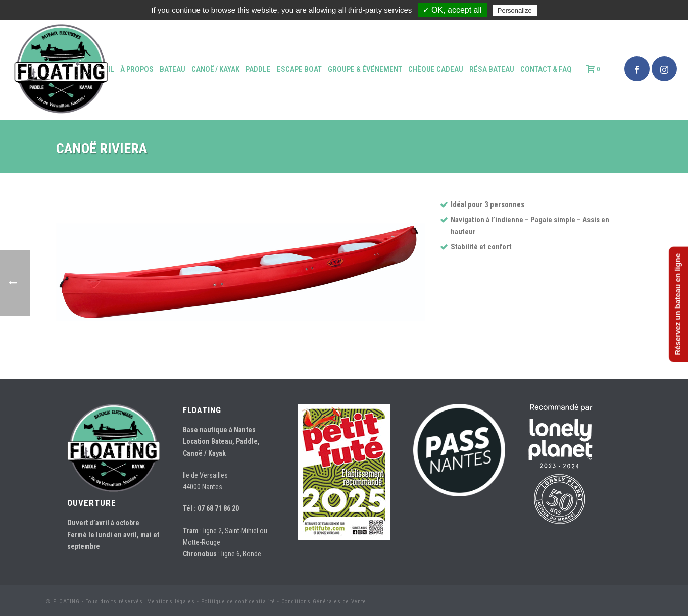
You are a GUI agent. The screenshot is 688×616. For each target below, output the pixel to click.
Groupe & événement (365, 69)
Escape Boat (299, 69)
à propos (137, 69)
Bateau (173, 69)
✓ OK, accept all (452, 10)
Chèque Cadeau (436, 69)
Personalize (515, 10)
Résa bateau (492, 69)
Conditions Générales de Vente (324, 602)
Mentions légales (171, 602)
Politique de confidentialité (238, 602)
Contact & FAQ (546, 69)
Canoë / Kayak (215, 69)
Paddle (258, 69)
